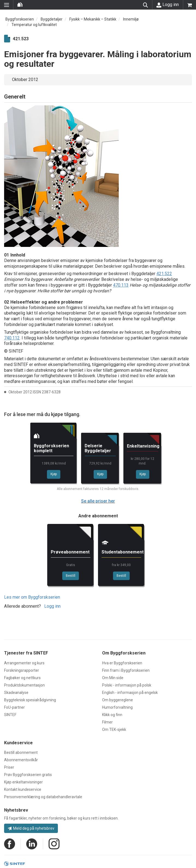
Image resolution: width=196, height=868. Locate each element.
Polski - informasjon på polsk (127, 685)
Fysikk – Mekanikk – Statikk (93, 19)
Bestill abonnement (21, 752)
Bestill (71, 576)
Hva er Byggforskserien (122, 663)
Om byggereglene (118, 700)
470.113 (121, 285)
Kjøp (54, 474)
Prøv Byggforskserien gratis (28, 775)
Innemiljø (131, 19)
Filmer (107, 722)
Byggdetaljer (52, 19)
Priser (9, 767)
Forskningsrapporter (22, 670)
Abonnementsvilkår (21, 760)
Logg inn (168, 5)
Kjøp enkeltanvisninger (23, 782)
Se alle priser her (98, 501)
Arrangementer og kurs (24, 663)
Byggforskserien (20, 19)
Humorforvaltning (117, 707)
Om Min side (113, 678)
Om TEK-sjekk (114, 729)
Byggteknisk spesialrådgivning (30, 700)
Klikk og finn (112, 715)
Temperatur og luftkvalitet (34, 25)
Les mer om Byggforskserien (32, 597)
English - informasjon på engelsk (130, 693)
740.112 (12, 338)
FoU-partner (14, 707)
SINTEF (10, 715)
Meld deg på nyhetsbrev (31, 828)
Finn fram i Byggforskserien (126, 670)
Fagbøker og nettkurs (22, 678)
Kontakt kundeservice (23, 789)
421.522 (164, 274)
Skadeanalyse (16, 693)
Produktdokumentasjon (24, 685)
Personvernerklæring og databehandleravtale (43, 797)
